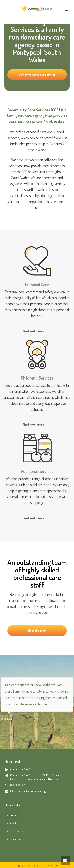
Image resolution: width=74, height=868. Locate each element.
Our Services (15, 831)
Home (12, 815)
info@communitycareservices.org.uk (30, 791)
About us (13, 823)
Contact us (14, 839)
